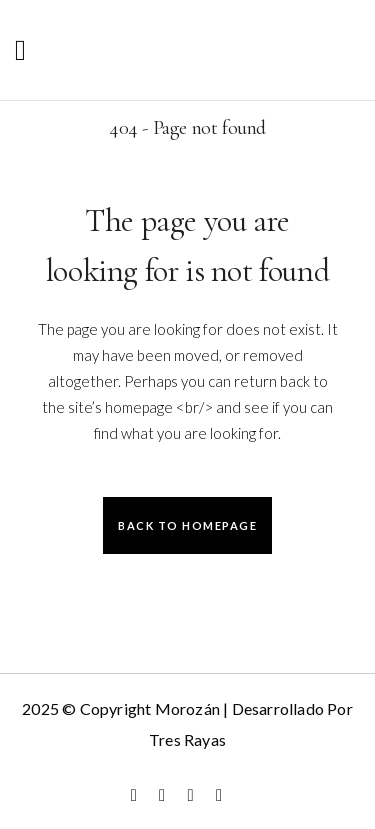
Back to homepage (187, 525)
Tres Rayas (187, 739)
